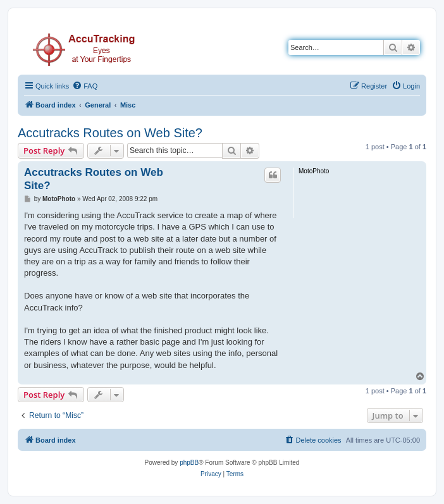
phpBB (189, 463)
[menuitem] (85, 86)
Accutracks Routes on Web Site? (110, 133)
